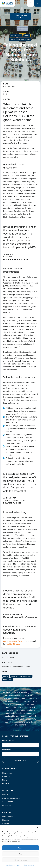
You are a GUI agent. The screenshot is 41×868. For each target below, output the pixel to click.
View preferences (21, 860)
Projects (6, 783)
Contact (5, 824)
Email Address (9, 741)
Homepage (7, 773)
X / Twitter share (6, 94)
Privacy (5, 795)
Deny (20, 854)
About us (6, 776)
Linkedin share (4, 94)
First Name (7, 750)
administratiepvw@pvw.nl (14, 641)
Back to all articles (22, 16)
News (5, 780)
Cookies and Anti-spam (13, 865)
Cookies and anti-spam (12, 798)
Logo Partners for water (8, 3)
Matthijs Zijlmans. (13, 644)
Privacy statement (28, 865)
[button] (38, 828)
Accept (21, 848)
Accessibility (7, 802)
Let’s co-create (8, 817)
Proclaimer (7, 805)
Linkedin (6, 820)
